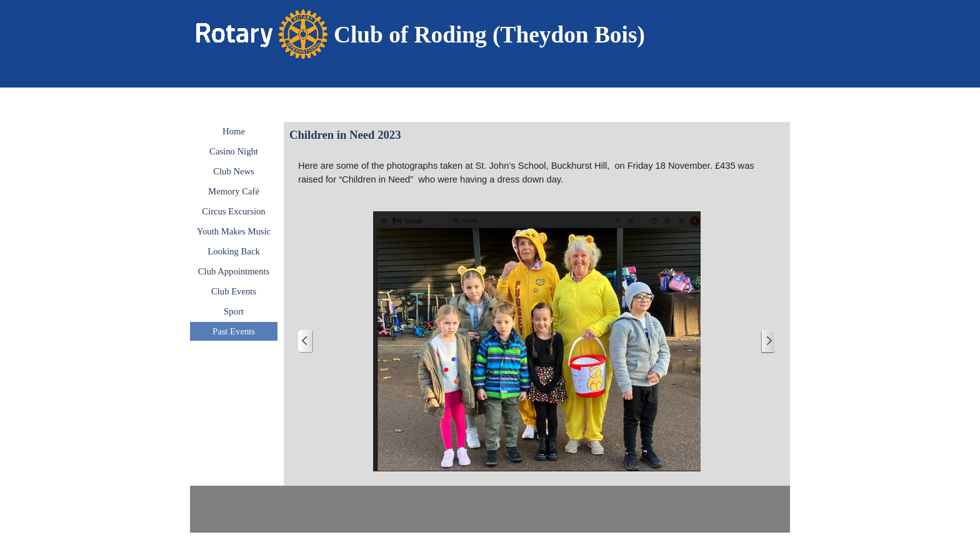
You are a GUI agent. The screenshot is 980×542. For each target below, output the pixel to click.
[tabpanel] (506, 35)
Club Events (234, 291)
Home (234, 131)
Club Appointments (234, 271)
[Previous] (306, 342)
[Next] (768, 342)
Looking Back (233, 251)
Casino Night (234, 151)
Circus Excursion (233, 211)
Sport (234, 311)
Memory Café (234, 191)
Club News (234, 171)
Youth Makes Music (234, 231)
